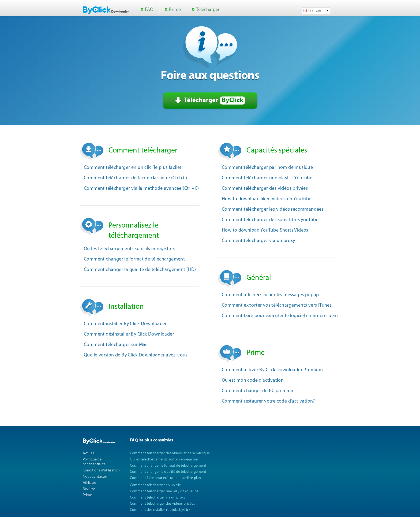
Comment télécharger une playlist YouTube (267, 178)
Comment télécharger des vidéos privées (265, 189)
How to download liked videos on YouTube (267, 199)
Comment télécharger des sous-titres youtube (270, 220)
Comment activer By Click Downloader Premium (272, 370)
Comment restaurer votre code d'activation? (268, 401)
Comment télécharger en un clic (155, 485)
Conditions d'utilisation (101, 470)
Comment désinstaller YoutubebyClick (160, 510)
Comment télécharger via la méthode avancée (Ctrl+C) (141, 189)
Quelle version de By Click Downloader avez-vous (136, 355)
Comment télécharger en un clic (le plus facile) (133, 168)
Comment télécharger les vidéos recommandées (273, 209)
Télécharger (208, 10)
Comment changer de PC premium (258, 391)
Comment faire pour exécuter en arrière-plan (165, 478)
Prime (175, 10)
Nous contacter (95, 477)
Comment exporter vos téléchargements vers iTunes (277, 305)
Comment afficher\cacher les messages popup (270, 295)
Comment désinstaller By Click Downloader (129, 334)
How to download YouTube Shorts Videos (265, 230)
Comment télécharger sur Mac (116, 345)
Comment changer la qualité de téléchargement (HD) (140, 270)
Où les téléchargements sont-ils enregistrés (129, 249)
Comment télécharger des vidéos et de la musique (170, 453)
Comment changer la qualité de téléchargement (168, 472)
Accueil (88, 453)
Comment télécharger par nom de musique (267, 168)
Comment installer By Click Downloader (125, 324)
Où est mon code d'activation (253, 380)
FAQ (149, 10)
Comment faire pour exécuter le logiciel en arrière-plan (280, 316)
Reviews (89, 489)
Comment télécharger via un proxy (258, 241)
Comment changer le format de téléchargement (134, 259)
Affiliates (90, 483)
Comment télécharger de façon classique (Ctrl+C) (136, 178)
